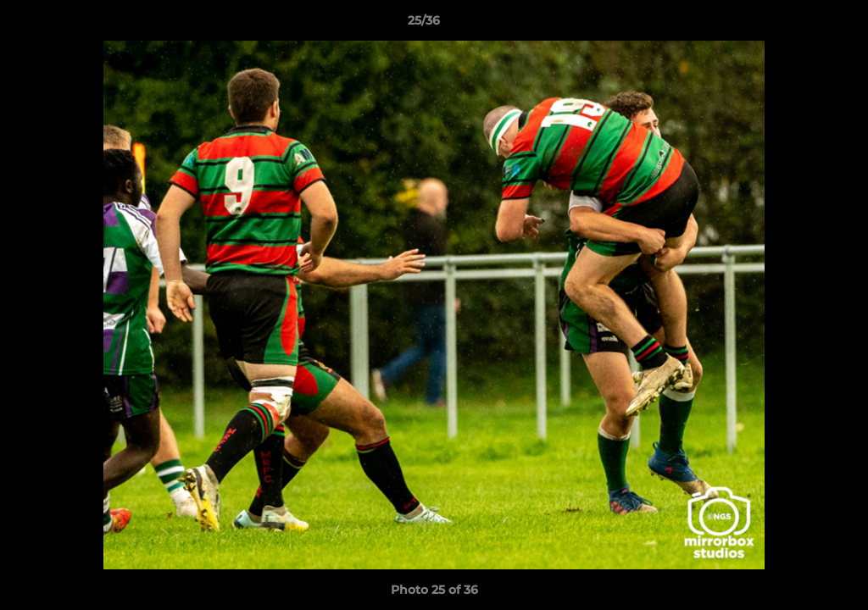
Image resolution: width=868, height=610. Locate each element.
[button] (797, 25)
